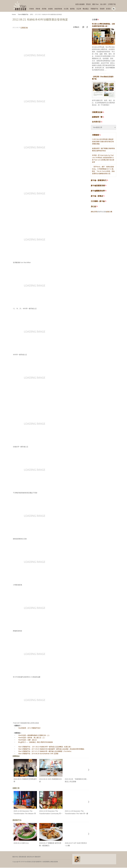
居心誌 (93, 207)
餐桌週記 (86, 9)
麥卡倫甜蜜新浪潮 (98, 186)
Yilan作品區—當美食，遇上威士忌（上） (32, 738)
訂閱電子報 (112, 4)
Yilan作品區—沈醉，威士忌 (27, 740)
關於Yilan (96, 4)
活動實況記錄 (98, 112)
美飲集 (38, 9)
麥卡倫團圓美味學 (98, 191)
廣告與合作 (31, 857)
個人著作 (103, 4)
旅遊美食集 (58, 9)
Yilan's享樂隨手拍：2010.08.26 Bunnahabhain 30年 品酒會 (38, 754)
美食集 (32, 9)
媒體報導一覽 (98, 117)
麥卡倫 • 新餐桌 (97, 196)
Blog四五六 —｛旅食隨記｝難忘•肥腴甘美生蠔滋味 (35, 743)
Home (14, 14)
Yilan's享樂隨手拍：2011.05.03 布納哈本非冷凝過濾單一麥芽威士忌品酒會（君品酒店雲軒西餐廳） (52, 749)
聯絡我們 (38, 857)
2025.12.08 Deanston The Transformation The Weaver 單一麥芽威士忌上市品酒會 (25, 814)
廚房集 (44, 9)
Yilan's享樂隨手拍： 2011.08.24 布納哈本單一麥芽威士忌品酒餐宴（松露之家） (45, 747)
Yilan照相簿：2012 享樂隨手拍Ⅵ (29, 728)
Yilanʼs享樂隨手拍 (23, 14)
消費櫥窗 (96, 135)
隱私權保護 (23, 857)
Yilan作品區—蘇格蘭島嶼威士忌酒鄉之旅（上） (34, 736)
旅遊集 (50, 9)
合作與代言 (97, 122)
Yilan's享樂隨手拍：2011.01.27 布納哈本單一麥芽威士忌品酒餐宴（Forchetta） (45, 752)
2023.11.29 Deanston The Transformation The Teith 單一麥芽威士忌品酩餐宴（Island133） (76, 814)
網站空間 (94, 212)
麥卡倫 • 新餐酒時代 (99, 181)
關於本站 (15, 857)
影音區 (108, 9)
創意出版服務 (80, 4)
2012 (32, 14)
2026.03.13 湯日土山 (21, 843)
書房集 (72, 9)
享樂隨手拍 (94, 9)
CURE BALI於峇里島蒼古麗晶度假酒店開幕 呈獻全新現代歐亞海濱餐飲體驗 (103, 142)
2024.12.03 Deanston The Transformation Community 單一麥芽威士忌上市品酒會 (51, 814)
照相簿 (102, 9)
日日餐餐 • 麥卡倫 (98, 202)
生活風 (66, 9)
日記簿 (79, 9)
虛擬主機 (109, 212)
